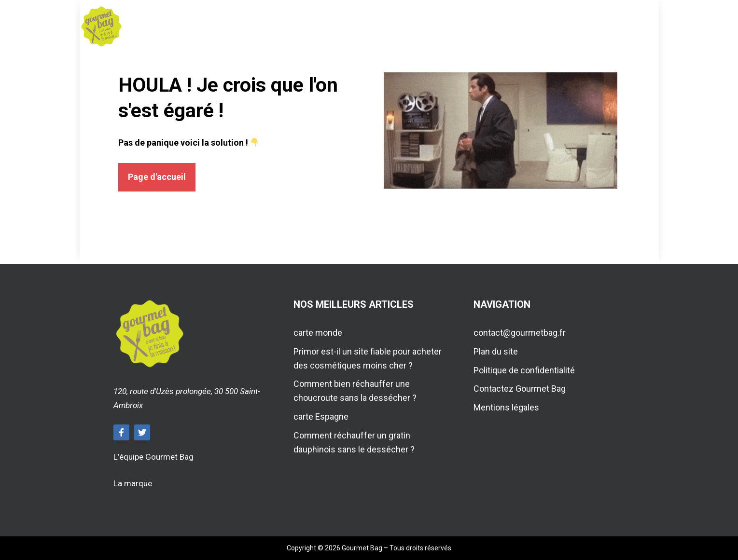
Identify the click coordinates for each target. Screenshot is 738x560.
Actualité (548, 27)
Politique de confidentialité (524, 370)
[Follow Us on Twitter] (142, 432)
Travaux (476, 27)
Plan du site (496, 351)
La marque (133, 483)
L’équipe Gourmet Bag (153, 457)
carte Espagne (321, 417)
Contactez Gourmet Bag (520, 389)
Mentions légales (506, 407)
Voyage (411, 27)
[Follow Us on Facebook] (121, 432)
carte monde (318, 333)
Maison (349, 27)
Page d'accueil (157, 177)
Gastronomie (271, 27)
